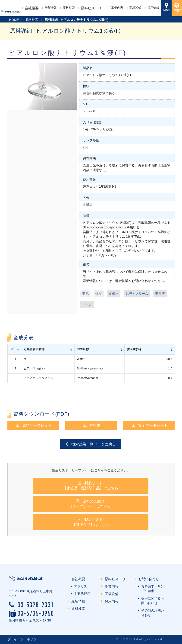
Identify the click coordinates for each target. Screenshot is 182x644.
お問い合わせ (149, 579)
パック (87, 304)
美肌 (85, 294)
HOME (14, 20)
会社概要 (31, 8)
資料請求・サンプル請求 (152, 589)
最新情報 (50, 8)
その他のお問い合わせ (152, 613)
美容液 (160, 294)
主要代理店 (81, 594)
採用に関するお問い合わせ (152, 601)
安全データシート (149, 425)
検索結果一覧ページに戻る (90, 444)
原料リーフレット (34, 425)
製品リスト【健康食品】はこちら (91, 522)
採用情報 (152, 8)
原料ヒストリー (92, 8)
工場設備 (134, 8)
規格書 (92, 425)
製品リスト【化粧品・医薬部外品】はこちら (91, 485)
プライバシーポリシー (24, 639)
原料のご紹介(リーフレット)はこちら (91, 504)
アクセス (80, 586)
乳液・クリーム (137, 294)
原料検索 (68, 8)
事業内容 (116, 8)
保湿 (99, 294)
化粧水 (114, 294)
